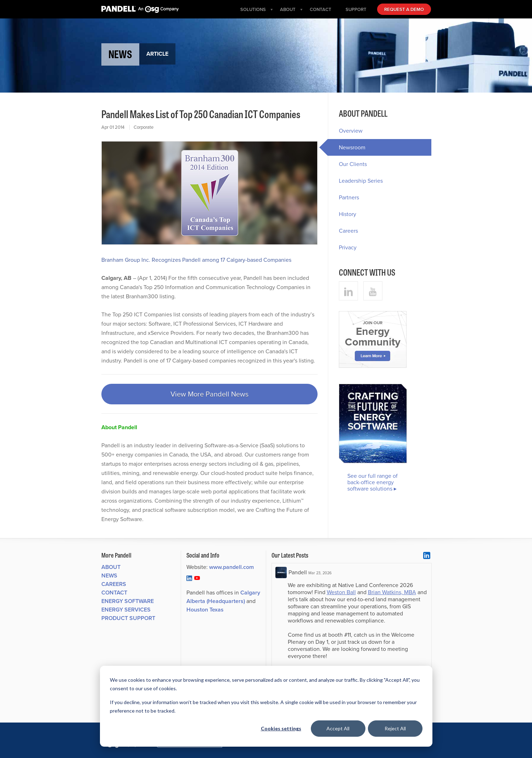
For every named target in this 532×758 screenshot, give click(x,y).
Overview (351, 131)
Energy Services (126, 610)
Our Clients (353, 164)
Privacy (348, 247)
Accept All (338, 728)
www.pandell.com (231, 567)
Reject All (395, 728)
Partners (349, 197)
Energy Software (128, 601)
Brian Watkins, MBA (392, 592)
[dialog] (266, 706)
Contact (114, 593)
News (109, 576)
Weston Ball (341, 592)
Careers (348, 231)
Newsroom (347, 147)
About (111, 567)
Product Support (128, 618)
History (348, 214)
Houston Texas (205, 610)
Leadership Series (361, 181)
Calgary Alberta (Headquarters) (223, 597)
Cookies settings (281, 728)
